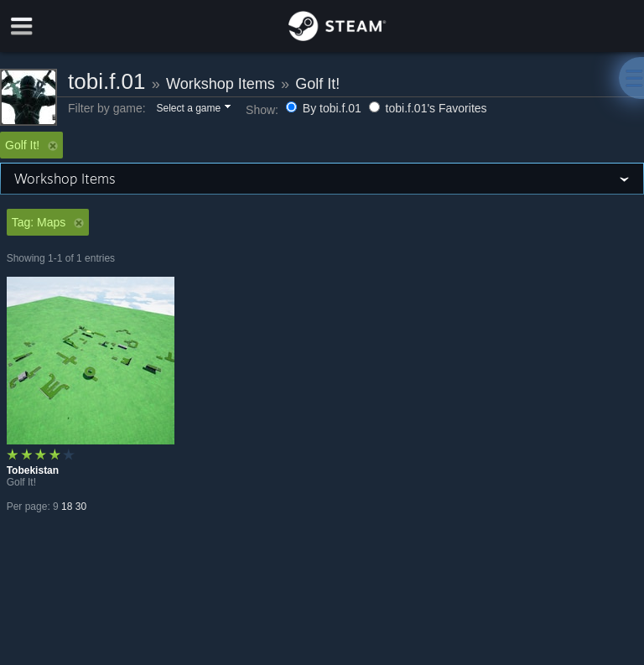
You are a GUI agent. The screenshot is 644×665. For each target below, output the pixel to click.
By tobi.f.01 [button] (325, 108)
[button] (192, 109)
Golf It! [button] (31, 145)
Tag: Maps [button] (48, 222)
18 (67, 507)
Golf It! (317, 84)
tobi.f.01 (107, 81)
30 (81, 507)
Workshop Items (221, 84)
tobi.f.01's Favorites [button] (428, 108)
